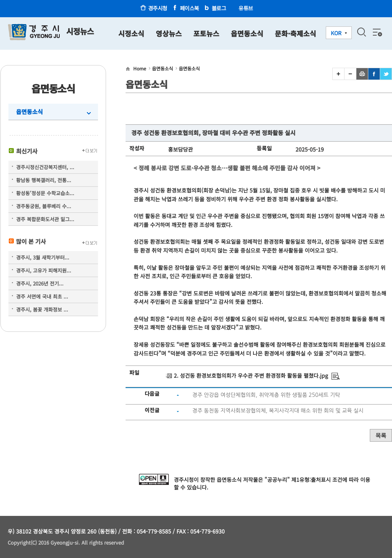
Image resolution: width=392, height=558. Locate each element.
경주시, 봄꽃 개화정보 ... (42, 309)
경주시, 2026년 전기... (40, 283)
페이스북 (189, 8)
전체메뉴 (377, 32)
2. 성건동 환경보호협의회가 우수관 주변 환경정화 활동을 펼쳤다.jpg (251, 375)
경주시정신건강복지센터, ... (45, 167)
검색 (361, 32)
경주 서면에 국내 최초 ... (42, 296)
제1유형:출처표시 (311, 480)
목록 (381, 435)
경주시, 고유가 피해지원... (44, 270)
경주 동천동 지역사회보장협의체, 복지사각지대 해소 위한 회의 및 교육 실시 (278, 411)
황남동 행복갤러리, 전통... (44, 180)
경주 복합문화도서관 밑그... (45, 219)
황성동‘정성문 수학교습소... (45, 193)
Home (140, 68)
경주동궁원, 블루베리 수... (44, 206)
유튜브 (246, 8)
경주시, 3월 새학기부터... (43, 257)
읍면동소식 (29, 112)
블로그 (219, 8)
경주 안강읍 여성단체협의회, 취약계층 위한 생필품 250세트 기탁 (266, 395)
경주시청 (158, 8)
